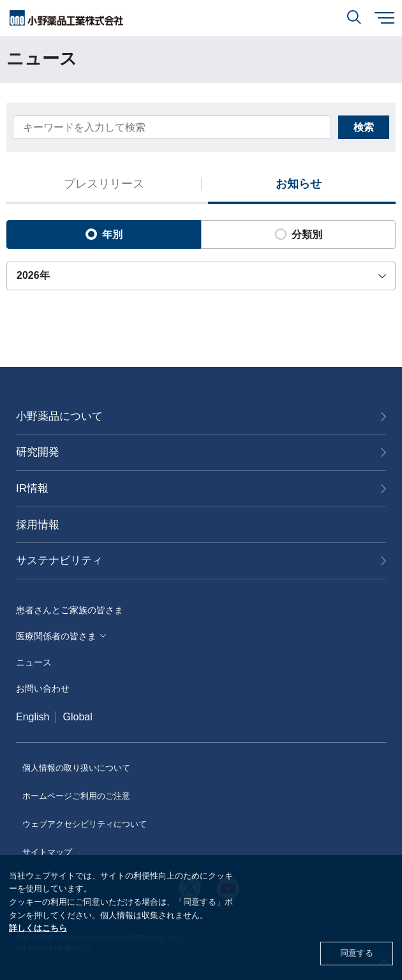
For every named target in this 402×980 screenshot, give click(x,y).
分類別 (299, 234)
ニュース (34, 662)
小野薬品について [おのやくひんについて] (59, 416)
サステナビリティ (59, 561)
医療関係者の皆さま (56, 636)
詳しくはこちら (38, 928)
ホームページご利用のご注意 (76, 796)
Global (77, 717)
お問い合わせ (43, 688)
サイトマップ (47, 852)
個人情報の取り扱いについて (76, 768)
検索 (364, 127)
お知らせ (299, 184)
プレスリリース (104, 184)
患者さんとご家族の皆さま (70, 610)
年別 (104, 234)
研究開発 (38, 452)
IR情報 (32, 488)
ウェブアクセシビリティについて (85, 824)
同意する (357, 953)
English (33, 717)
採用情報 (38, 525)
